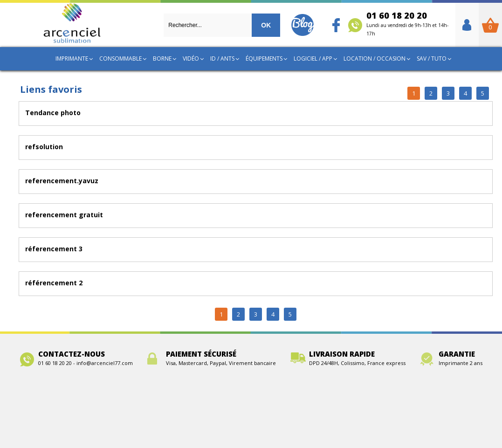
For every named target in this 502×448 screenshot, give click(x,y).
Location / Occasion (375, 59)
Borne (162, 59)
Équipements (264, 59)
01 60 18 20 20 (407, 23)
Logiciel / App (313, 59)
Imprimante (72, 59)
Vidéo (191, 59)
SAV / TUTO (432, 59)
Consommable (120, 59)
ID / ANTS (222, 59)
